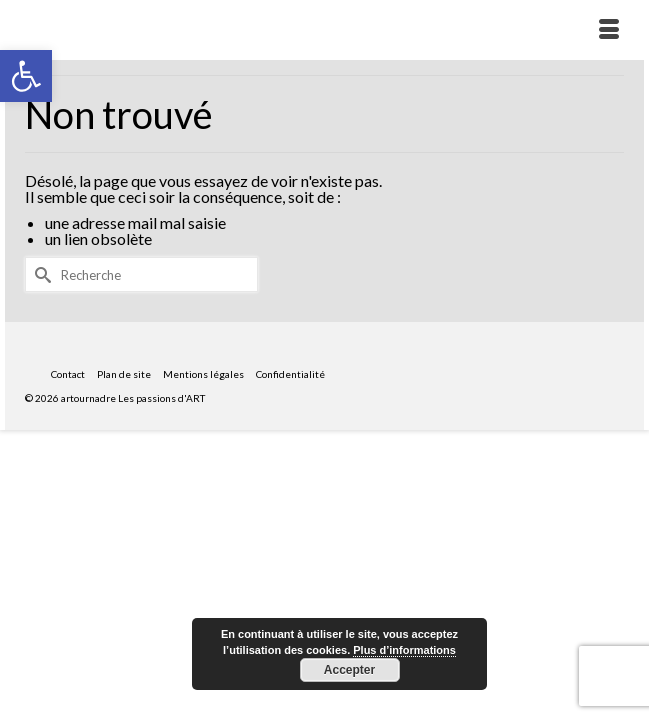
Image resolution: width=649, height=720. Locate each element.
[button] (26, 76)
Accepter (349, 670)
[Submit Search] (40, 274)
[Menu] (609, 30)
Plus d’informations (404, 650)
